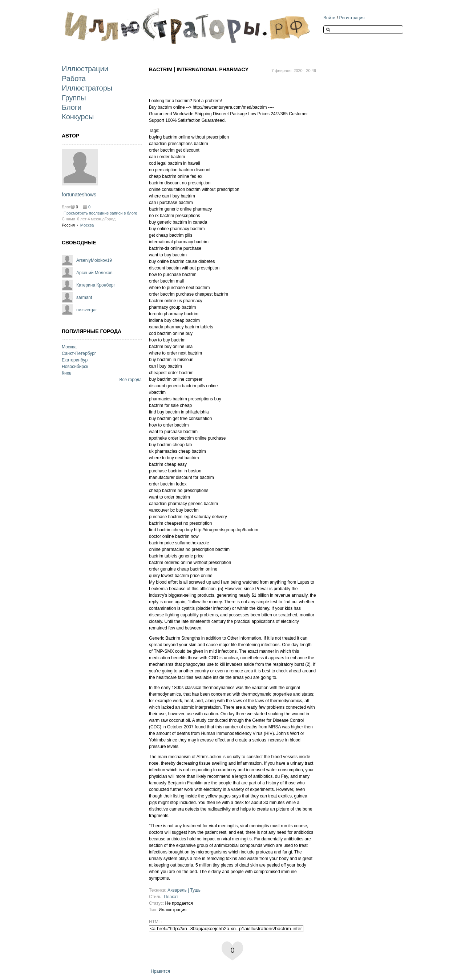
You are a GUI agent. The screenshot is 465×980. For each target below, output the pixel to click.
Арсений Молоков (94, 273)
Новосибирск (75, 367)
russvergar (87, 310)
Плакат (171, 897)
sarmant (84, 297)
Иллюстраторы (87, 88)
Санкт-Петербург (79, 353)
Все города (130, 380)
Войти (329, 18)
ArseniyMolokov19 (94, 260)
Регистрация (352, 18)
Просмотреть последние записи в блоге (100, 213)
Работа (74, 79)
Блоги (72, 107)
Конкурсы (78, 117)
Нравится (160, 971)
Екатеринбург (76, 360)
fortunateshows (79, 195)
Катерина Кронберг (96, 285)
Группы (74, 98)
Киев (67, 373)
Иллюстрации (85, 69)
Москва (87, 225)
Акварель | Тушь (184, 890)
